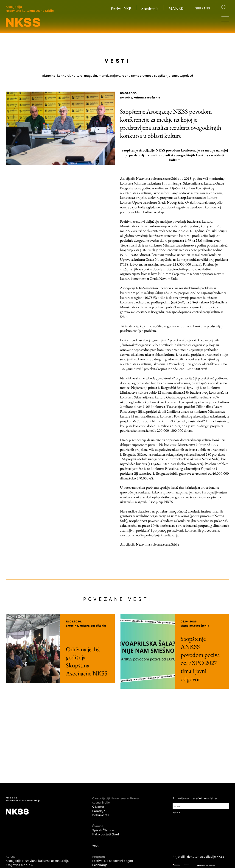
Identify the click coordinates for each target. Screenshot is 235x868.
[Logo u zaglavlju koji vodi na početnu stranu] (30, 16)
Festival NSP (121, 8)
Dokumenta (101, 815)
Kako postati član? (106, 834)
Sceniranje (150, 8)
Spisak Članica (103, 830)
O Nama (98, 807)
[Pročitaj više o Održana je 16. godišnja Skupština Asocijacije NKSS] (33, 649)
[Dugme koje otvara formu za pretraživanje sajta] (225, 7)
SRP (198, 8)
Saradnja (99, 811)
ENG (207, 8)
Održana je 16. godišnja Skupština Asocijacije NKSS (74, 661)
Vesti (96, 846)
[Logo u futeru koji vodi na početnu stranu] (39, 807)
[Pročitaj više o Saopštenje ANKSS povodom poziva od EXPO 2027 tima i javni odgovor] (148, 651)
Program (99, 857)
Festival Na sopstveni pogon (113, 861)
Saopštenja (152, 98)
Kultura (139, 98)
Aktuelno (126, 98)
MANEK (176, 8)
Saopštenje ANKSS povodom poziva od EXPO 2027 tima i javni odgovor (188, 659)
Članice (98, 826)
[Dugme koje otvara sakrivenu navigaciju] (225, 20)
